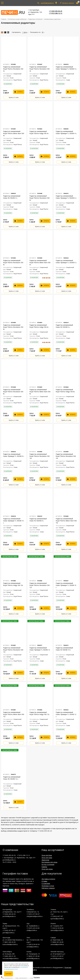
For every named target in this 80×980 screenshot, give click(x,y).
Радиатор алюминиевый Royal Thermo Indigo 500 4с (39, 132)
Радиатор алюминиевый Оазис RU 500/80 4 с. (12, 197)
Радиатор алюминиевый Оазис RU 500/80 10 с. (64, 649)
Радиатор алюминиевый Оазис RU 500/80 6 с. (64, 326)
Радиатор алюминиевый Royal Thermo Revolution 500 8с (13, 392)
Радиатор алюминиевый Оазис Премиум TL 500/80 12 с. (40, 650)
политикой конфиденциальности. (16, 968)
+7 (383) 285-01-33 (9, 956)
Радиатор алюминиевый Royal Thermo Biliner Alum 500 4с (14, 133)
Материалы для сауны (49, 862)
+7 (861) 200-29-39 (9, 942)
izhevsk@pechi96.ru (57, 930)
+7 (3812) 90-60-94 (33, 944)
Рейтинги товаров (48, 888)
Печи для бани (47, 855)
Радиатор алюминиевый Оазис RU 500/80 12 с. (12, 778)
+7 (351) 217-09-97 (33, 914)
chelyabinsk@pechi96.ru (35, 916)
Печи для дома (47, 858)
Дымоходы (45, 860)
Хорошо (8, 974)
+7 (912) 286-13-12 (56, 13)
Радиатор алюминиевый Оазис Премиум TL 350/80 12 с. (66, 714)
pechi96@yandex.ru (47, 3)
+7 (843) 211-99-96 (33, 956)
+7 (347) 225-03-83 (33, 928)
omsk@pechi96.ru (33, 947)
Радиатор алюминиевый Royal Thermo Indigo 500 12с (39, 713)
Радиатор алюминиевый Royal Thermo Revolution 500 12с (13, 650)
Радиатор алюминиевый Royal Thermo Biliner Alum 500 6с (40, 263)
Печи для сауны (47, 869)
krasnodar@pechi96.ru (10, 944)
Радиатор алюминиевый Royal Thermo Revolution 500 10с (66, 456)
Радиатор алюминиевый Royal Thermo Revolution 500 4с (40, 69)
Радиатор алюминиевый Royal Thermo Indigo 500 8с (65, 391)
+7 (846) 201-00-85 (57, 942)
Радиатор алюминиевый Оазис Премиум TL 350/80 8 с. (14, 455)
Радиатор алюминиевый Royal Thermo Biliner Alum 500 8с (40, 392)
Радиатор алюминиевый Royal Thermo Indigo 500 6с (39, 326)
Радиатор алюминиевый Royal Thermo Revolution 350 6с (13, 263)
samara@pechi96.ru (57, 944)
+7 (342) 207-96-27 (9, 930)
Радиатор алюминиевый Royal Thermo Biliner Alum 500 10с (66, 521)
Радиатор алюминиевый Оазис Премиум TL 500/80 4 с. (66, 68)
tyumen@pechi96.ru (57, 919)
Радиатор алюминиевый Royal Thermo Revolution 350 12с (40, 585)
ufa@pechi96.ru (32, 930)
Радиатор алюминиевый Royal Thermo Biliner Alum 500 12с (14, 714)
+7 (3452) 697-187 (57, 916)
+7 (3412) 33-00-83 (57, 928)
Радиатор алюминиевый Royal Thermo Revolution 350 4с (13, 69)
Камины (44, 867)
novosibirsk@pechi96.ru (11, 958)
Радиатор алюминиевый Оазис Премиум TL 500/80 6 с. (66, 197)
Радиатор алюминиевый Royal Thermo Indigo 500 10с (13, 584)
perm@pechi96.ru (8, 933)
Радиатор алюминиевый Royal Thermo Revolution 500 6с (40, 198)
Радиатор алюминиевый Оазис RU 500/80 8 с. (38, 520)
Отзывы (44, 881)
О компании (46, 883)
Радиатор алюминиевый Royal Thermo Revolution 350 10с (40, 456)
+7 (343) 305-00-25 (56, 11)
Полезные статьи (48, 886)
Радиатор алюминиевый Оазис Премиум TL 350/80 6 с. (66, 261)
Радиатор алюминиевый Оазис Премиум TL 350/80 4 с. (66, 132)
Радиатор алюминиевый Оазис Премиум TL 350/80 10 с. (66, 585)
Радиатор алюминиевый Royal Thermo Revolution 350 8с (13, 327)
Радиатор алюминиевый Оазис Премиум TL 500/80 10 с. (13, 521)
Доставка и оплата (48, 879)
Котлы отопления (48, 864)
